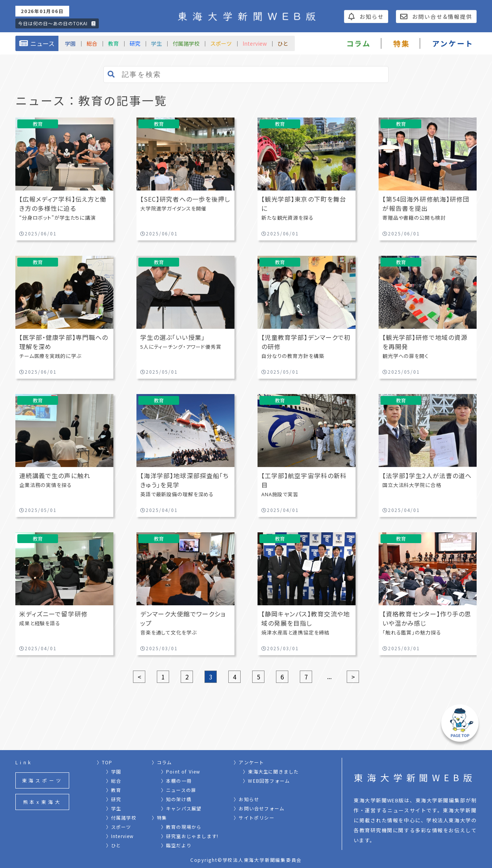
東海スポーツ (42, 780)
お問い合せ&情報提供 (436, 17)
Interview (255, 43)
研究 (135, 43)
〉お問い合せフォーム (259, 808)
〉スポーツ (119, 827)
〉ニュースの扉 (179, 790)
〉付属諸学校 (121, 817)
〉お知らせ (246, 799)
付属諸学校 (186, 43)
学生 (156, 43)
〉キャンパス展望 (181, 808)
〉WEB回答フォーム (266, 781)
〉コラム (162, 762)
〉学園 (114, 771)
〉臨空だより (176, 845)
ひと (283, 43)
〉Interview (120, 836)
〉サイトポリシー (254, 817)
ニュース (37, 43)
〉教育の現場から (181, 827)
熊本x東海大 (42, 802)
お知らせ (366, 17)
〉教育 (114, 790)
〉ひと (114, 845)
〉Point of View (181, 771)
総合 (92, 43)
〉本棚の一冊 (176, 781)
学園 (70, 43)
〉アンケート (249, 762)
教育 (113, 43)
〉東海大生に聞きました (271, 771)
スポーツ (221, 43)
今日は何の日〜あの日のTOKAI (57, 23)
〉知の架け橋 (176, 799)
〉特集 (160, 817)
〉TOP (105, 762)
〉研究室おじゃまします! (190, 836)
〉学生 (114, 808)
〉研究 (114, 799)
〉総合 (114, 781)
